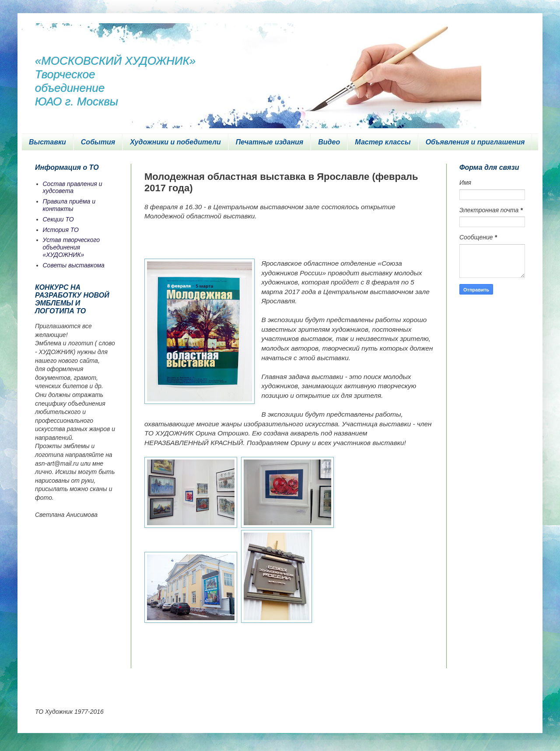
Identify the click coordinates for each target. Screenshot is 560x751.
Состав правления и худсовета (73, 188)
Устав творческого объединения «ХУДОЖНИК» (72, 247)
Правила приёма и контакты (69, 205)
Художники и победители (175, 142)
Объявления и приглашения (475, 142)
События (98, 142)
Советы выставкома (74, 265)
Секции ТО (58, 219)
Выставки (47, 142)
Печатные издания (270, 142)
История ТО (61, 230)
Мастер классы (383, 142)
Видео (329, 142)
